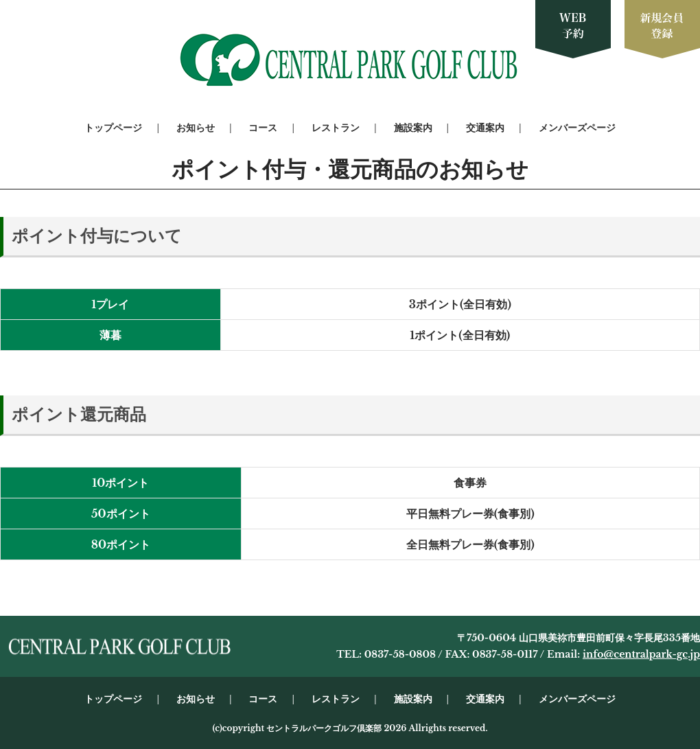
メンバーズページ (577, 128)
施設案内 (413, 128)
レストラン (336, 128)
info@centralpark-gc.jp (641, 654)
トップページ (113, 128)
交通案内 (485, 128)
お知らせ (196, 128)
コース (263, 128)
